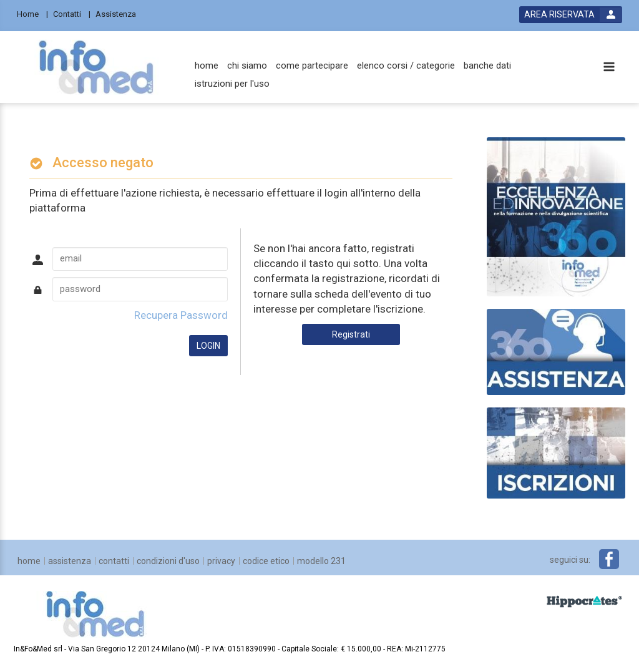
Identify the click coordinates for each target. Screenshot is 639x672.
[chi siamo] (247, 66)
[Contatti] (72, 13)
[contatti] (114, 561)
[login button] (571, 15)
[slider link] (556, 351)
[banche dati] (487, 66)
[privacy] (221, 561)
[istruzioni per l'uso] (232, 84)
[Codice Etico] (266, 561)
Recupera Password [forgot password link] (181, 315)
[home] (207, 66)
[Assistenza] (120, 13)
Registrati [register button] (351, 334)
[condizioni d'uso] (168, 561)
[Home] (32, 13)
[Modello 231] (321, 561)
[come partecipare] (312, 66)
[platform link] (96, 67)
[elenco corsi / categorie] (406, 66)
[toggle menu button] (609, 68)
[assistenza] (70, 561)
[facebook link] (609, 559)
